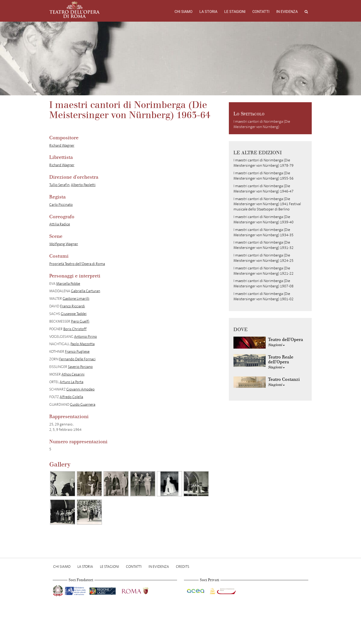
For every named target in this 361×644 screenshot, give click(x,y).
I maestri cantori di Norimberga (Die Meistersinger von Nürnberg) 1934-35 (263, 232)
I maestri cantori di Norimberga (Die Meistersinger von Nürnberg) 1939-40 (263, 219)
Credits (183, 567)
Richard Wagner (62, 145)
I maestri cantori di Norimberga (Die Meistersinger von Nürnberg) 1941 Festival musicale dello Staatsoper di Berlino (267, 204)
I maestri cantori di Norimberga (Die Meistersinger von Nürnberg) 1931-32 (263, 245)
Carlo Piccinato (61, 205)
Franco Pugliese (77, 351)
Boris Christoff (75, 329)
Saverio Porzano (80, 367)
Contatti (261, 12)
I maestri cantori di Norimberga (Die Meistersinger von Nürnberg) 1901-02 (263, 296)
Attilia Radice (60, 224)
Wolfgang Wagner (64, 244)
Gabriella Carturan (86, 291)
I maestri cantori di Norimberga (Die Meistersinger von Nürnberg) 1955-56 (263, 176)
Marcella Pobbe (68, 284)
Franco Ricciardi (73, 306)
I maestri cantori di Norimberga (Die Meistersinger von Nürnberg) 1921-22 (263, 271)
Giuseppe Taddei (74, 314)
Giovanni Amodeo (80, 389)
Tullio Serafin (59, 185)
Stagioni (276, 345)
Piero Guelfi (80, 321)
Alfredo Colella (71, 397)
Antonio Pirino (86, 337)
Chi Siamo (183, 12)
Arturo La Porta (71, 382)
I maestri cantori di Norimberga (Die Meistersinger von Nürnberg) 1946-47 (263, 189)
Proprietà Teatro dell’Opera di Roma (77, 264)
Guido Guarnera (83, 404)
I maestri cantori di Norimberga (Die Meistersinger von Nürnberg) (262, 124)
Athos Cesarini (73, 374)
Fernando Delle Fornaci (77, 359)
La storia (208, 12)
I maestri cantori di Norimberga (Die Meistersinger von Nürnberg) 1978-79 (263, 163)
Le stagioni (235, 12)
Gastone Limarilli (76, 299)
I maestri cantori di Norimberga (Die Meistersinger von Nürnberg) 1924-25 (263, 258)
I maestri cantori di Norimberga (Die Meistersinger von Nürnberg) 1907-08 (263, 283)
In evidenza (287, 12)
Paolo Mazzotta (83, 344)
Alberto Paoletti (83, 185)
